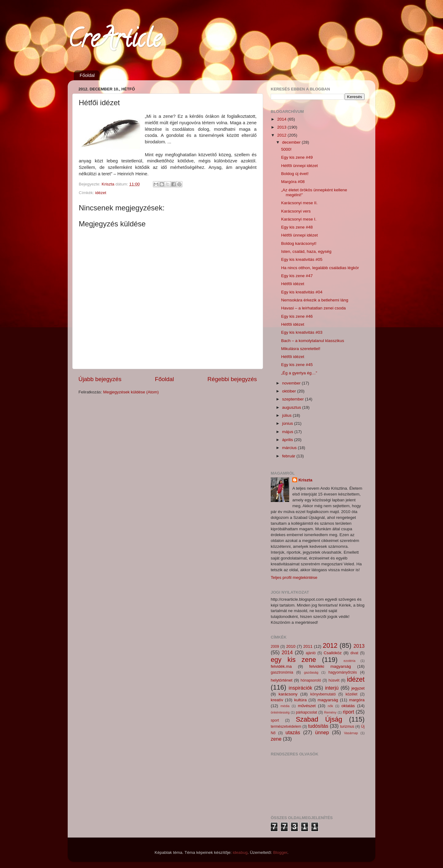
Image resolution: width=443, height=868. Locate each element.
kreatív (277, 700)
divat (354, 653)
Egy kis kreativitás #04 (302, 292)
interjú (332, 688)
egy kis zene (293, 660)
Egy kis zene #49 (297, 157)
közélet (351, 694)
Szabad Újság (319, 719)
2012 (282, 135)
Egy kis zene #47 (297, 276)
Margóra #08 (293, 182)
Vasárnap (351, 733)
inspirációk (300, 688)
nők (330, 706)
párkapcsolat (307, 712)
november (292, 383)
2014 (282, 119)
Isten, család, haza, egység (306, 251)
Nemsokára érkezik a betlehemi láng (315, 300)
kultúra (300, 700)
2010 (291, 646)
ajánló (311, 653)
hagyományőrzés (343, 672)
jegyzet (358, 688)
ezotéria (349, 661)
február (289, 456)
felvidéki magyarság (330, 666)
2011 (308, 646)
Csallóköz (333, 653)
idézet (101, 193)
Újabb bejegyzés (100, 379)
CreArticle (114, 41)
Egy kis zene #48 (297, 227)
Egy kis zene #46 (297, 316)
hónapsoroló (311, 680)
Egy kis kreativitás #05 (302, 259)
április (288, 440)
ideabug (240, 852)
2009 (275, 647)
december (292, 142)
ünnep (322, 732)
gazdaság (311, 672)
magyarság (328, 700)
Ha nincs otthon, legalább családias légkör (320, 268)
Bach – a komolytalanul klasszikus (313, 341)
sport (275, 720)
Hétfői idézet (293, 284)
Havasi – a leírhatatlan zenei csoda (313, 308)
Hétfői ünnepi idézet (299, 166)
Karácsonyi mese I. (299, 219)
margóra (357, 700)
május (288, 432)
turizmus (347, 727)
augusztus (292, 407)
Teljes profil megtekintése (294, 577)
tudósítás (318, 726)
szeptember (293, 399)
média (285, 706)
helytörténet (282, 680)
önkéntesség (280, 712)
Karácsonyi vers (296, 211)
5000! (286, 149)
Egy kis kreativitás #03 (302, 332)
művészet (307, 706)
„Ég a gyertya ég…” (299, 373)
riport (348, 712)
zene (276, 739)
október (290, 391)
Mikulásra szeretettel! (301, 349)
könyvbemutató (323, 694)
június (288, 423)
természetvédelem (286, 727)
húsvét (334, 680)
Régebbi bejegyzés (232, 379)
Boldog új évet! (295, 174)
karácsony (288, 694)
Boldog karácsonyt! (299, 243)
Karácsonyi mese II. (299, 203)
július (287, 415)
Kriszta (305, 480)
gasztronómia (282, 672)
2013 (282, 127)
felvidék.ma (281, 666)
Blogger (280, 852)
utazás (293, 732)
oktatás (348, 706)
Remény (330, 712)
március (290, 448)
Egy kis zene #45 (297, 365)
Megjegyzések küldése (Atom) (131, 392)
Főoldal (87, 75)
